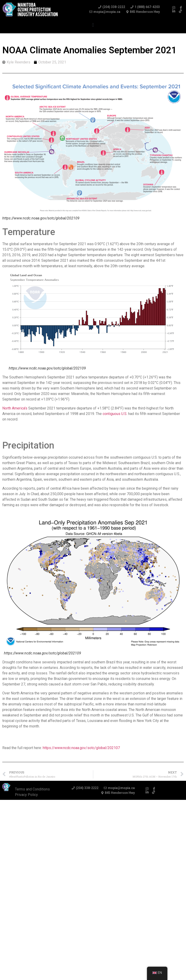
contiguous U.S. (115, 414)
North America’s (15, 408)
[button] (93, 25)
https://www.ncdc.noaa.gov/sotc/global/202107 (81, 748)
